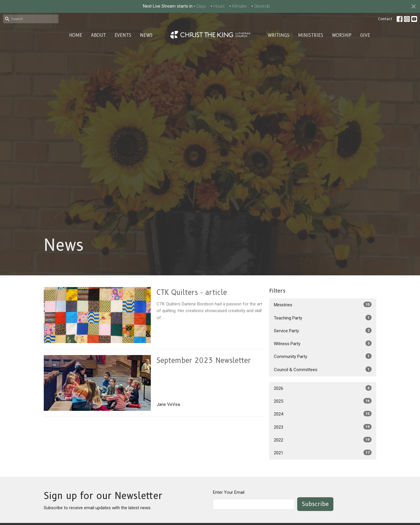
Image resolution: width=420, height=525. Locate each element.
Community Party (323, 356)
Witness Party (323, 343)
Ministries (311, 35)
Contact (385, 19)
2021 (323, 453)
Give (365, 35)
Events (123, 35)
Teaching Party (323, 318)
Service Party (323, 331)
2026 (323, 388)
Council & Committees (323, 369)
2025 (323, 401)
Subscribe (315, 504)
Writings (279, 35)
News (146, 35)
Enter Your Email (229, 492)
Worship (342, 35)
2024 (323, 414)
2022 (323, 440)
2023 (323, 427)
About (98, 35)
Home (76, 35)
